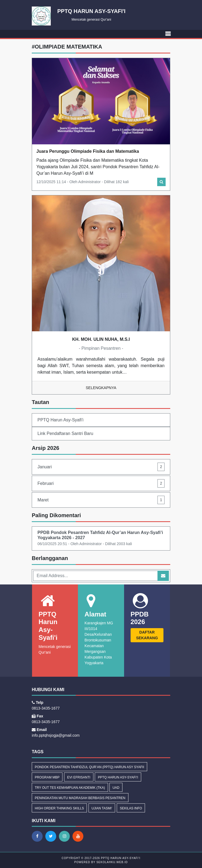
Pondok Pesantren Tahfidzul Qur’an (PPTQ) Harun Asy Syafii (89, 767)
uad (116, 788)
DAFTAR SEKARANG (147, 635)
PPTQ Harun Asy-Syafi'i (60, 420)
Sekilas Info (131, 808)
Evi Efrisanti (79, 777)
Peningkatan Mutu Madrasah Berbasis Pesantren (80, 798)
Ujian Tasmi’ (102, 808)
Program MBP (47, 777)
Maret (101, 500)
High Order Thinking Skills (59, 808)
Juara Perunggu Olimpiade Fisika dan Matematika (88, 151)
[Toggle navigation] (168, 34)
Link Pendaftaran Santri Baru (65, 433)
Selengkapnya (101, 388)
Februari (101, 483)
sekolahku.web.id (112, 862)
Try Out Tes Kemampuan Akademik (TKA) (70, 788)
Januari (101, 467)
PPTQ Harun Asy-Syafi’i (118, 777)
